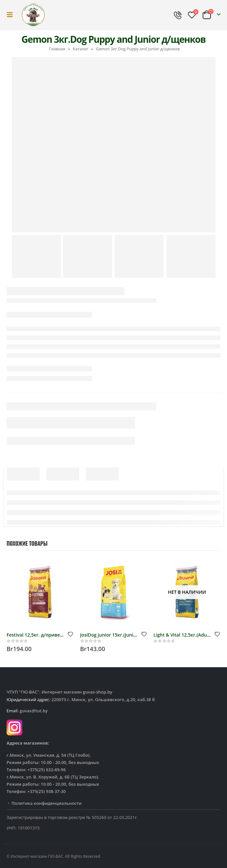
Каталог (80, 49)
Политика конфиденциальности (46, 803)
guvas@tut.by (34, 711)
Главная (57, 49)
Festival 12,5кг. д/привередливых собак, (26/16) (61, 635)
